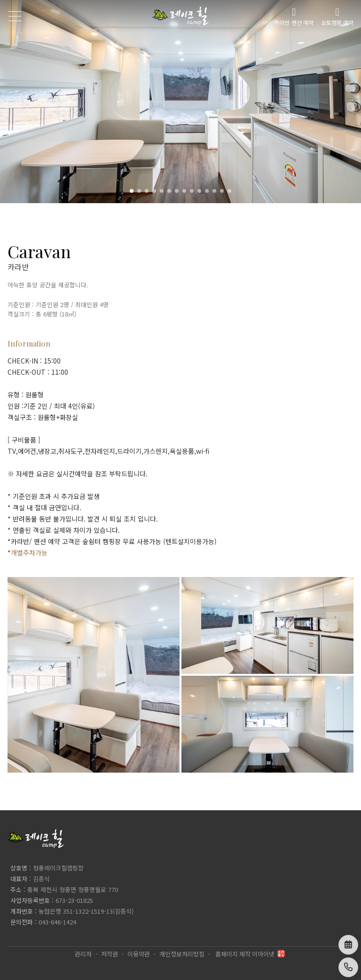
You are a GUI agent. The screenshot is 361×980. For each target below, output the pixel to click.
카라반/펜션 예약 (294, 16)
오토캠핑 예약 (337, 16)
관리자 (83, 954)
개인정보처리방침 (182, 954)
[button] (354, 102)
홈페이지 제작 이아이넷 (250, 954)
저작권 (110, 954)
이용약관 (139, 954)
